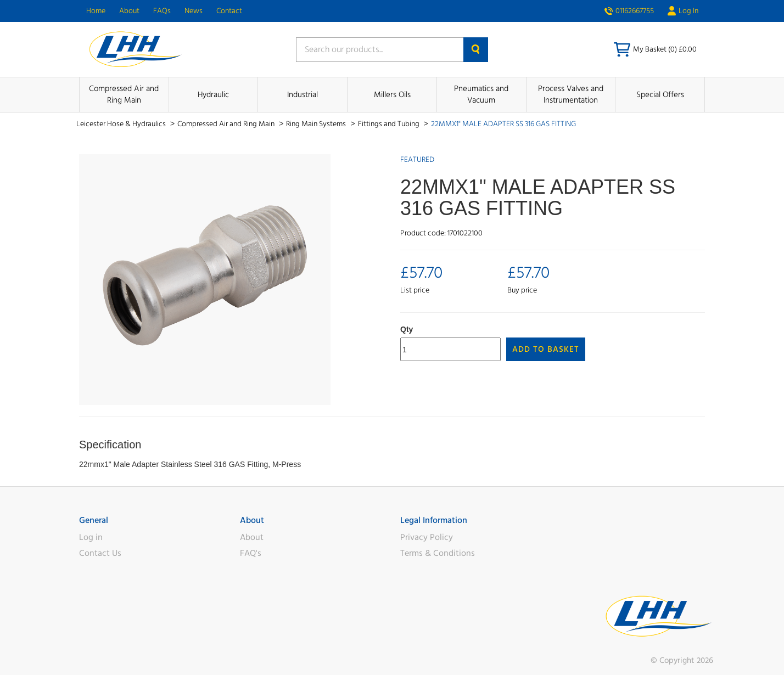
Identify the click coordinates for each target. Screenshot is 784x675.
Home (96, 11)
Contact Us (100, 553)
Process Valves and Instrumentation (571, 94)
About (129, 11)
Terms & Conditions (438, 553)
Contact (229, 11)
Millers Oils (392, 95)
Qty (407, 329)
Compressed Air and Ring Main (124, 94)
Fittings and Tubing (390, 124)
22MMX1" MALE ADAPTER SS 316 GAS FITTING (503, 124)
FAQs (162, 11)
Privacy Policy (427, 537)
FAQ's (251, 553)
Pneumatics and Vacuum (481, 94)
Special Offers (660, 95)
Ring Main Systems (317, 124)
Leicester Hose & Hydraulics (122, 124)
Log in (91, 537)
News (194, 11)
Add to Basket (546, 349)
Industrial (303, 95)
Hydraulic (213, 95)
